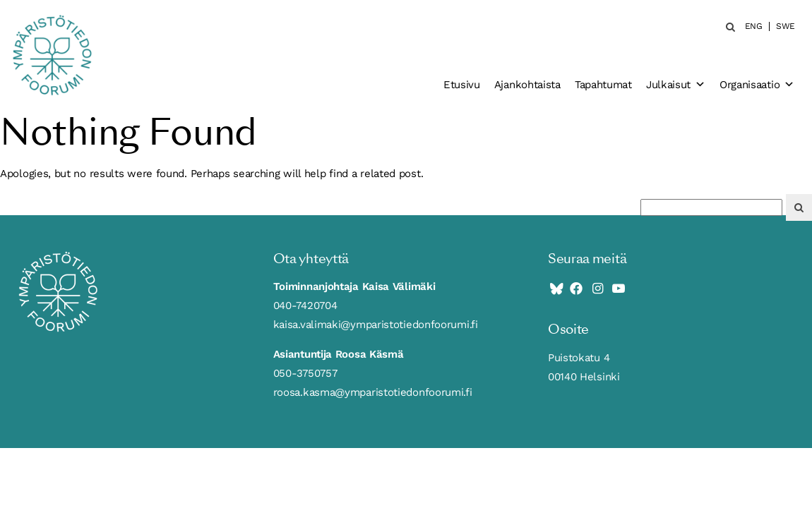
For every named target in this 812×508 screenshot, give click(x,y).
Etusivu (462, 85)
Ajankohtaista (527, 85)
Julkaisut (676, 85)
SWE (786, 26)
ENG (754, 26)
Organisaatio (757, 85)
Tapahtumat (603, 85)
